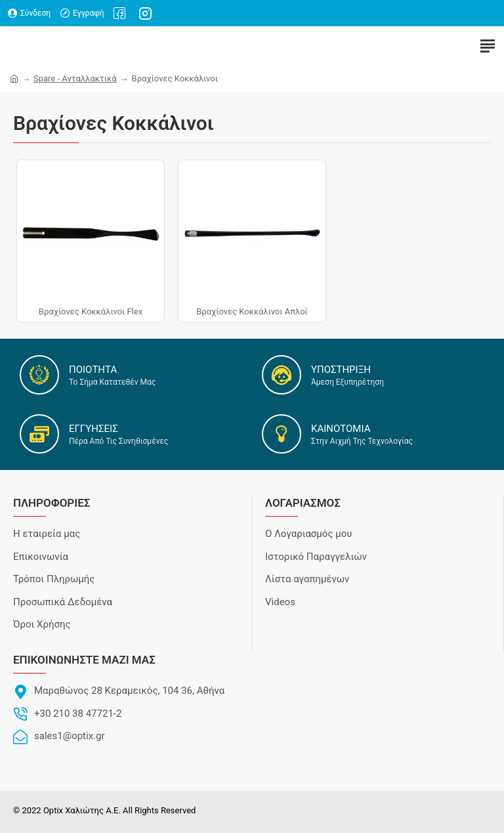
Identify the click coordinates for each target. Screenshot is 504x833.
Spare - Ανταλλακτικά (75, 78)
